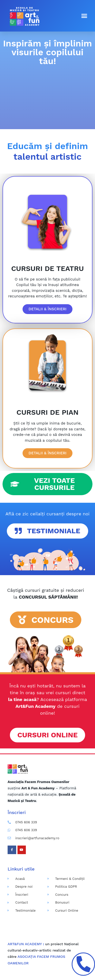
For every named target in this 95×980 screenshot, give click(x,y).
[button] (84, 16)
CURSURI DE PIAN (48, 412)
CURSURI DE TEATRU (48, 269)
